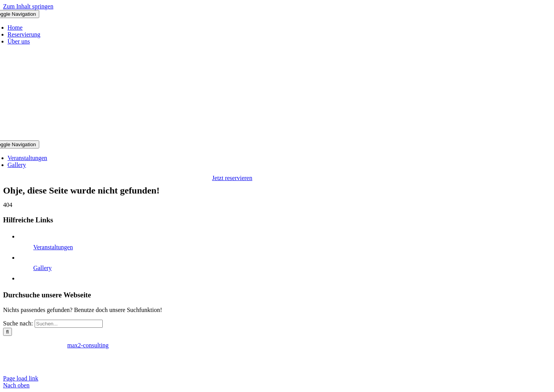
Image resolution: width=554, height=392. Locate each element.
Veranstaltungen (53, 247)
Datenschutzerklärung (52, 358)
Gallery (42, 268)
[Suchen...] (69, 324)
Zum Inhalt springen (28, 6)
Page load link (21, 378)
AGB (90, 358)
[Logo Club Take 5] (232, 137)
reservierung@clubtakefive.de (128, 365)
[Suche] (8, 332)
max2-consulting (88, 345)
